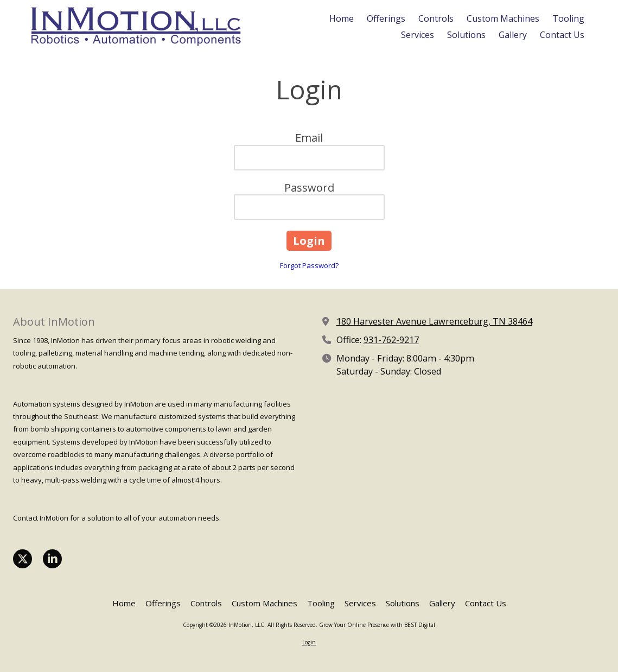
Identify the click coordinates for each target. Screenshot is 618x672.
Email (309, 138)
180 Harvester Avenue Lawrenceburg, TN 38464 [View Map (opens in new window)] (434, 321)
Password (309, 188)
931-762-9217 (391, 340)
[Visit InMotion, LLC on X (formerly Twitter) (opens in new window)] (23, 559)
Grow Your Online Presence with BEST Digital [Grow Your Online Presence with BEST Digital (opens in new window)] (377, 625)
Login (309, 642)
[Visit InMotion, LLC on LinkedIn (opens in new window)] (52, 559)
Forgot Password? (309, 265)
